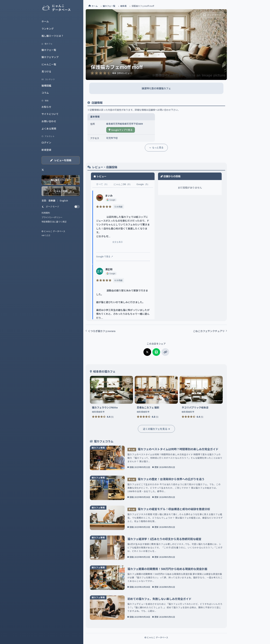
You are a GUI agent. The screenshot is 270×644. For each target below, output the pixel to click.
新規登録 (46, 150)
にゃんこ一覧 (49, 64)
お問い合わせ (49, 121)
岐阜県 (123, 6)
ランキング (48, 29)
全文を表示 (113, 243)
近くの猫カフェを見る (156, 429)
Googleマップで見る (121, 130)
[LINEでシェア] (156, 352)
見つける (46, 71)
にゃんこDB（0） (123, 184)
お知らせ (46, 107)
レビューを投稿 (61, 160)
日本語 (52, 200)
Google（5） (143, 184)
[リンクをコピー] (165, 352)
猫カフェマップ (50, 57)
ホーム (45, 21)
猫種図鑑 (46, 85)
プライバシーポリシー (52, 217)
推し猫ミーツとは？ (53, 36)
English (64, 200)
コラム (45, 93)
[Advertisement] (17, 66)
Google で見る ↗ (105, 256)
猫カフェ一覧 (49, 50)
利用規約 (46, 213)
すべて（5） (102, 184)
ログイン (46, 142)
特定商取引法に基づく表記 (54, 222)
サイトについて (50, 114)
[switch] (61, 207)
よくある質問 (49, 128)
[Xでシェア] (147, 352)
